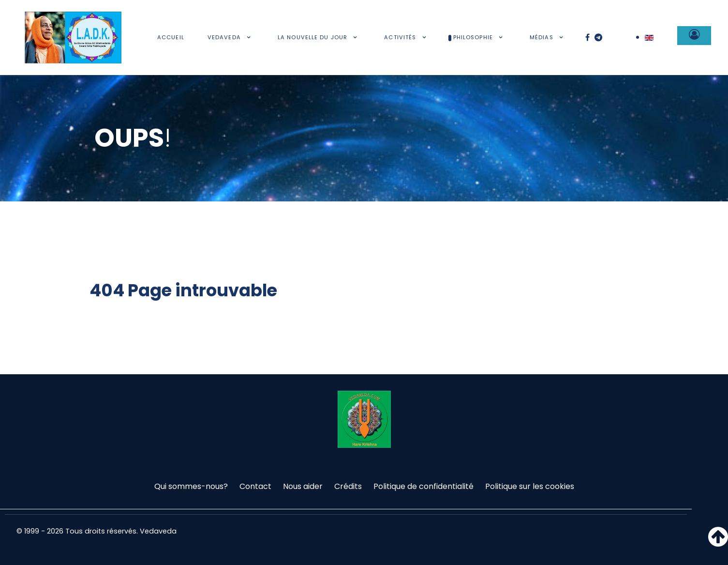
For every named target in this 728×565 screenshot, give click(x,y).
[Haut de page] (718, 542)
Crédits (348, 486)
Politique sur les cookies (530, 486)
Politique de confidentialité (423, 486)
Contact (255, 486)
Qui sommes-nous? (191, 486)
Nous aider (303, 486)
